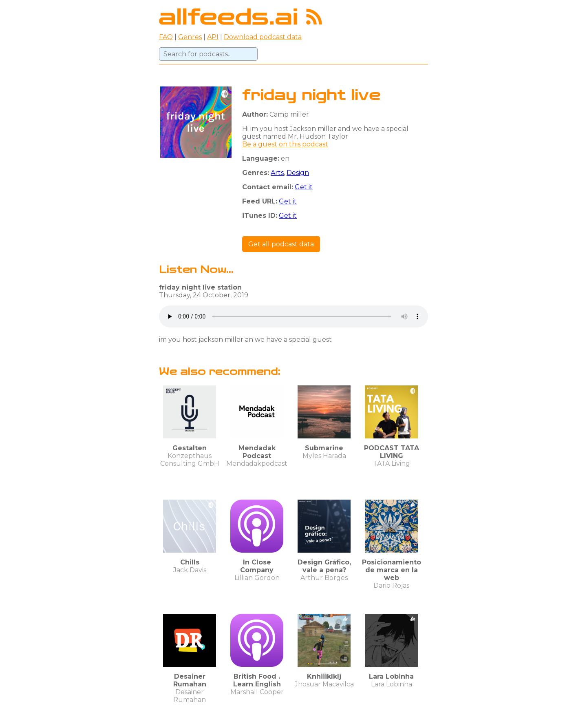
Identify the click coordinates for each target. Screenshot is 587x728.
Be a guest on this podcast (285, 144)
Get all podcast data (281, 244)
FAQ (166, 37)
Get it (304, 187)
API (213, 37)
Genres (190, 37)
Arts (277, 173)
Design (298, 173)
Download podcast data (263, 37)
